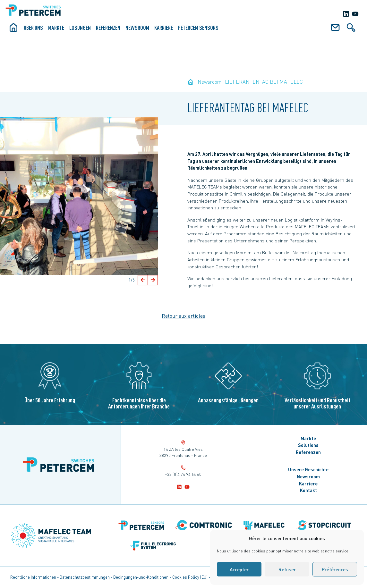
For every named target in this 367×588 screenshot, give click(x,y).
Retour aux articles (183, 316)
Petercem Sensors (198, 28)
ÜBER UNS (33, 28)
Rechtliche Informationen (33, 577)
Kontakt (308, 490)
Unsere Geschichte (308, 469)
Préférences (335, 569)
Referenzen (108, 28)
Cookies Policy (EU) (190, 577)
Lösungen (80, 28)
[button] (143, 280)
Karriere (164, 28)
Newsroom (137, 28)
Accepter (239, 569)
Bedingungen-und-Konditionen (141, 577)
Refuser (287, 569)
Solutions (308, 445)
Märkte (56, 28)
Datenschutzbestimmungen (85, 577)
